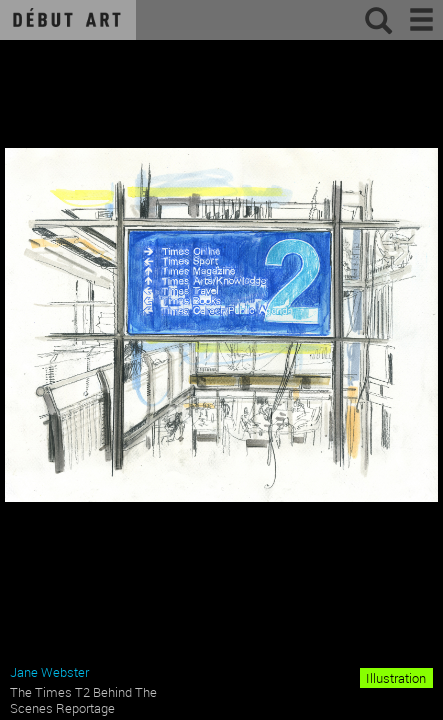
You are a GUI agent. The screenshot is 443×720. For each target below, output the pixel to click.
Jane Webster (49, 672)
